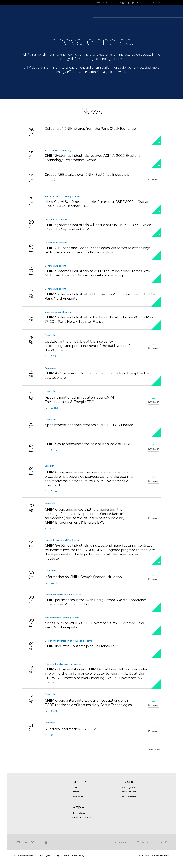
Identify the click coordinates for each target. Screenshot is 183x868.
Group (79, 782)
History (76, 792)
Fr (154, 3)
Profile (75, 788)
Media (78, 808)
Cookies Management (24, 855)
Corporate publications (82, 818)
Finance (129, 782)
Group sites (118, 842)
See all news (154, 749)
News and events (80, 813)
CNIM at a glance (128, 788)
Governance (78, 796)
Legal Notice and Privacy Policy (70, 855)
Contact (145, 842)
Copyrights (45, 855)
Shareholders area (128, 796)
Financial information (130, 792)
